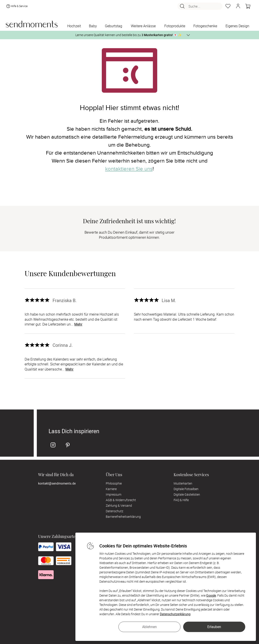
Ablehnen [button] (149, 627)
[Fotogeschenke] (205, 26)
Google (211, 595)
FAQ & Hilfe (181, 500)
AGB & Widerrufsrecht (121, 500)
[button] (238, 6)
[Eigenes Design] (237, 26)
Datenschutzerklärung (175, 614)
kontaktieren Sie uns (129, 169)
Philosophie (114, 483)
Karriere (111, 489)
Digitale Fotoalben (186, 489)
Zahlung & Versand (119, 505)
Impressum (114, 494)
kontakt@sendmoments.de (57, 483)
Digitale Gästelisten (187, 494)
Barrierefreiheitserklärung (123, 517)
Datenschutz (115, 511)
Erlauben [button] (214, 627)
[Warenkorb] (248, 6)
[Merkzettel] (228, 6)
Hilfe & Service (17, 6)
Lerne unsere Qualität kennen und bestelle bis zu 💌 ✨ (129, 35)
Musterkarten (183, 483)
